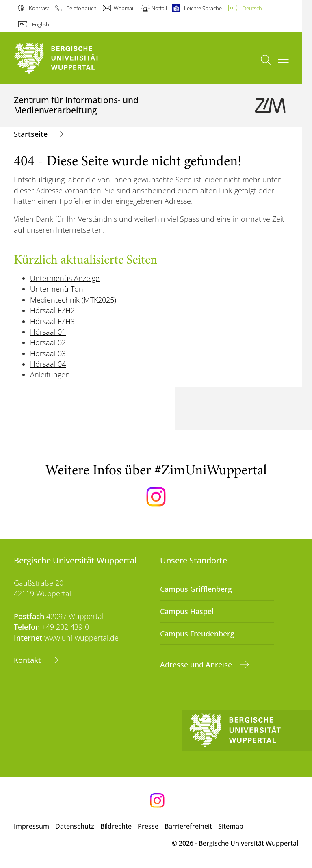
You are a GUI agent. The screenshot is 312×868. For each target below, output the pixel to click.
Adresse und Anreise (197, 665)
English (41, 24)
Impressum (31, 826)
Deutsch (252, 8)
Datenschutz (75, 826)
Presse (148, 826)
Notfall (159, 8)
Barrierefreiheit (188, 826)
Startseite (32, 134)
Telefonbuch (82, 8)
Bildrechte (116, 826)
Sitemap (231, 826)
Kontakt (28, 660)
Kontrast (39, 8)
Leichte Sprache (203, 8)
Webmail (124, 8)
